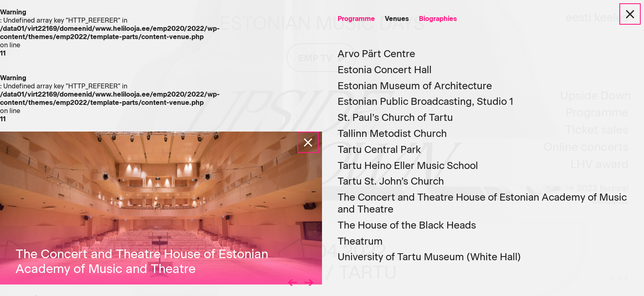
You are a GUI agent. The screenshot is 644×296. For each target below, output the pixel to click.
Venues (397, 19)
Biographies (438, 19)
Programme (356, 19)
